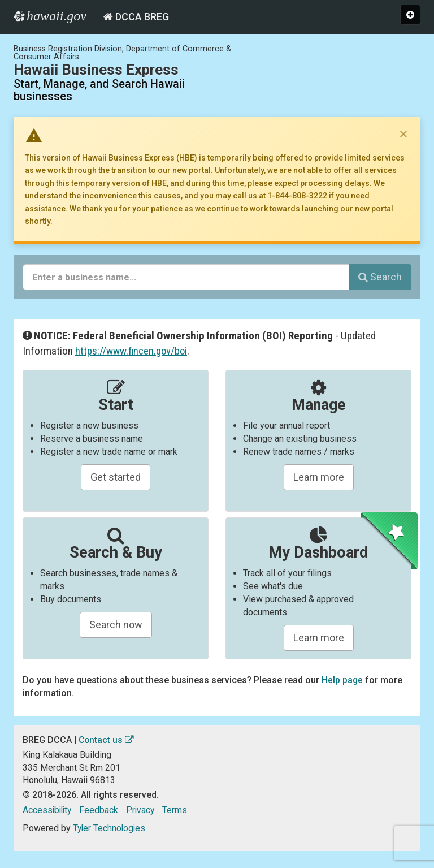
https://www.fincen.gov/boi (132, 351)
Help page (342, 680)
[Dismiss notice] (403, 134)
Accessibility (48, 810)
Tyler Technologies (110, 828)
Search (380, 277)
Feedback (101, 810)
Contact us (107, 740)
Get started (116, 477)
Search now (116, 625)
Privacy (144, 810)
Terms (179, 810)
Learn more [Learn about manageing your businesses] (319, 477)
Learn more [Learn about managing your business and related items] (319, 638)
